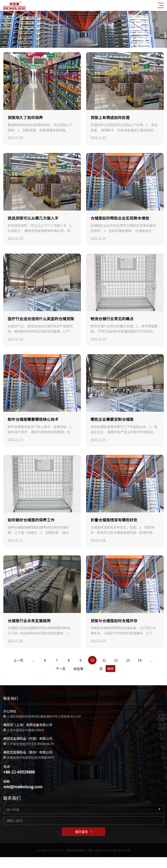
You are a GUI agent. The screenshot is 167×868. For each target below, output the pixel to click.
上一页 (18, 660)
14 (140, 660)
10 (92, 660)
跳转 (110, 669)
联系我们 (10, 698)
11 (104, 660)
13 (128, 660)
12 (116, 660)
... (33, 660)
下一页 (61, 669)
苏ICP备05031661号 (118, 850)
